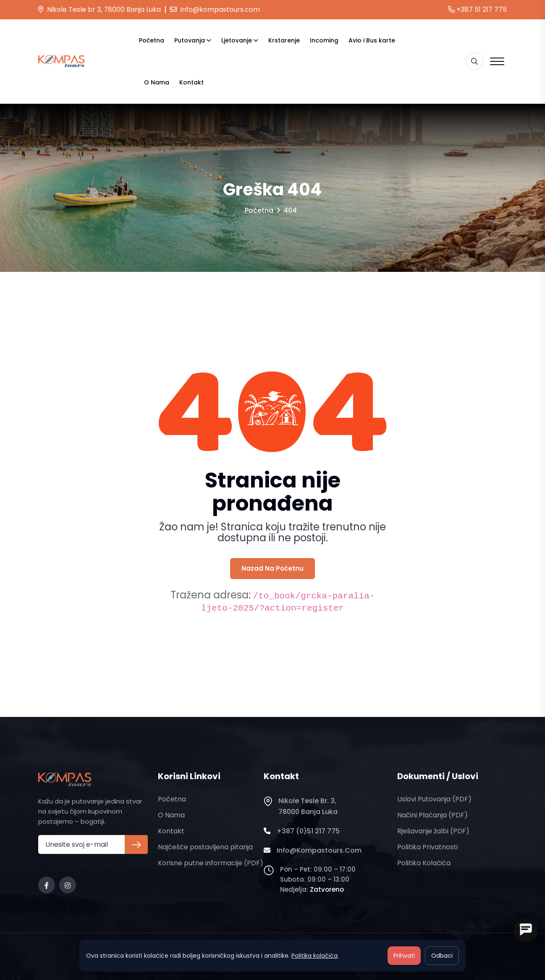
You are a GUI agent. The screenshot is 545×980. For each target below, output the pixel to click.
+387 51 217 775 (477, 9)
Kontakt (191, 82)
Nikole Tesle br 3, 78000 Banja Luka (100, 9)
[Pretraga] (474, 61)
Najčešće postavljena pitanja (205, 847)
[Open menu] (497, 61)
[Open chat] (526, 930)
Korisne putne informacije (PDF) (211, 863)
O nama (157, 82)
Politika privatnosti (427, 847)
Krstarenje (284, 40)
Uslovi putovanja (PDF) (434, 799)
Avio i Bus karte (372, 40)
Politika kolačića (424, 863)
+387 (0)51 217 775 (302, 831)
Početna (152, 40)
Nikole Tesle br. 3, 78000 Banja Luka (301, 806)
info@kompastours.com (215, 9)
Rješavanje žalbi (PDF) (433, 831)
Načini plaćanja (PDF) (432, 815)
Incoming (324, 40)
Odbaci (442, 956)
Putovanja (190, 40)
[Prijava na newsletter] (136, 844)
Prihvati (404, 956)
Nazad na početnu (272, 568)
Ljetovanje (237, 40)
